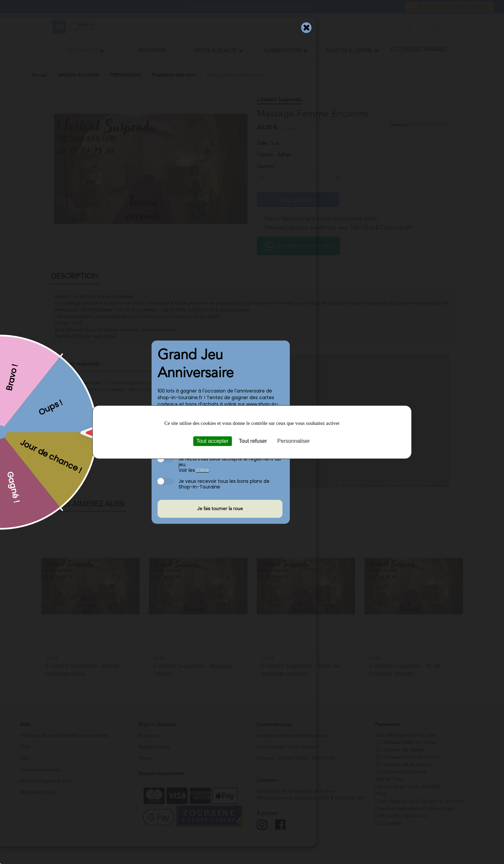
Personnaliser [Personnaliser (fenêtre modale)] (293, 441)
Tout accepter (213, 441)
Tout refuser (253, 441)
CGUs (203, 470)
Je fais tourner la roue (220, 509)
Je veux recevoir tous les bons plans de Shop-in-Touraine (224, 484)
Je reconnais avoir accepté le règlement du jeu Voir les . (230, 464)
